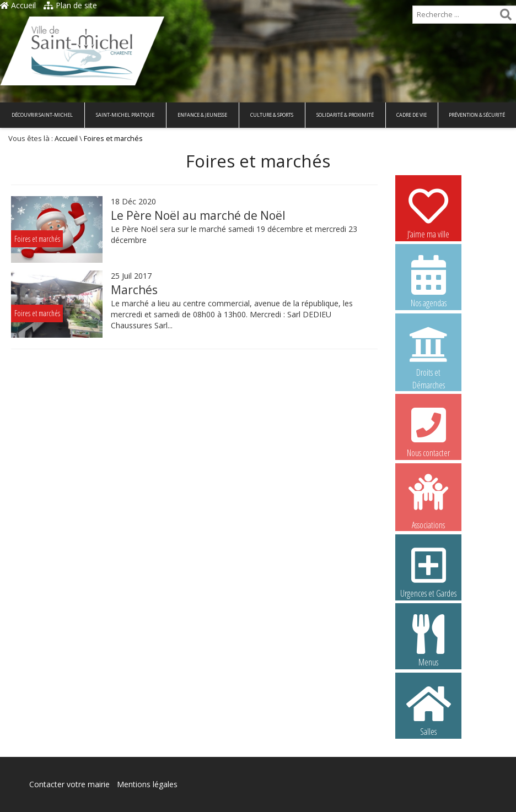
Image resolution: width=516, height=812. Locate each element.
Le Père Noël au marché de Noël (198, 215)
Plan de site (70, 5)
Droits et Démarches (428, 351)
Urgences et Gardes (428, 571)
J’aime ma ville (428, 212)
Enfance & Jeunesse (202, 115)
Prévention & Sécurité (477, 115)
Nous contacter (428, 431)
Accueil (18, 5)
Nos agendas (428, 281)
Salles (428, 710)
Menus (428, 640)
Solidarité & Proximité (345, 115)
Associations (428, 501)
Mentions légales (147, 784)
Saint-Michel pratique (125, 115)
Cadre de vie (412, 115)
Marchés (134, 290)
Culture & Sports (272, 115)
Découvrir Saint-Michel (42, 115)
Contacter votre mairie (69, 784)
